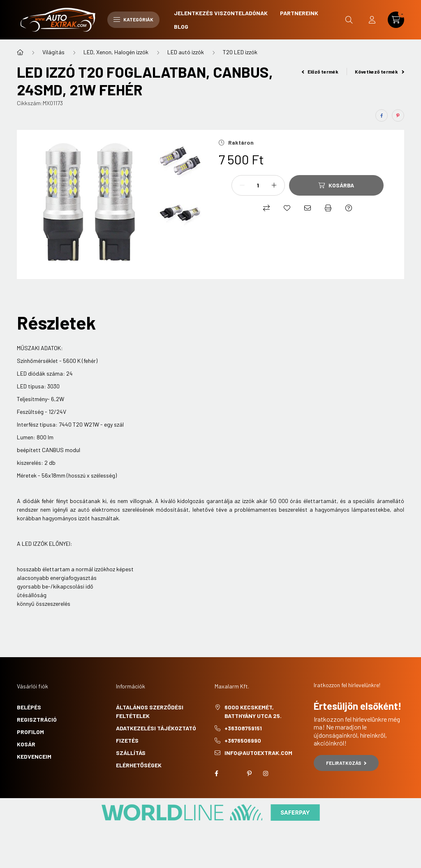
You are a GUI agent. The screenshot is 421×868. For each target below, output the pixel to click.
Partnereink (299, 13)
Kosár (26, 744)
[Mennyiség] (258, 185)
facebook (216, 773)
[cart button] (396, 20)
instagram (266, 773)
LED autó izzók (186, 52)
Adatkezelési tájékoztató (156, 728)
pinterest (249, 773)
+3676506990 (243, 740)
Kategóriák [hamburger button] (133, 19)
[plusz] (274, 185)
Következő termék (379, 72)
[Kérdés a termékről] (349, 208)
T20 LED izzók (240, 52)
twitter (233, 773)
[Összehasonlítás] (266, 208)
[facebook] (382, 115)
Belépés (29, 707)
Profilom (30, 732)
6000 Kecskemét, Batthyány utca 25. (253, 711)
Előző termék (320, 72)
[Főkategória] (20, 52)
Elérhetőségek (139, 765)
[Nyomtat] (328, 208)
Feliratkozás (346, 763)
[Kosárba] (336, 185)
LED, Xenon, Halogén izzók (116, 52)
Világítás (53, 52)
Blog (181, 27)
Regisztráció (37, 719)
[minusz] (242, 185)
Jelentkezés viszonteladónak (221, 13)
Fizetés (127, 740)
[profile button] (372, 20)
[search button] (349, 20)
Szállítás (131, 753)
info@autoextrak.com (258, 753)
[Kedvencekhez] (287, 208)
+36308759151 (243, 728)
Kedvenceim (34, 756)
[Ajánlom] (308, 208)
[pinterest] (398, 115)
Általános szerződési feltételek (150, 711)
